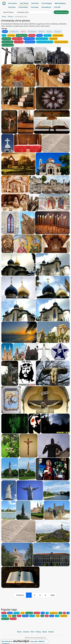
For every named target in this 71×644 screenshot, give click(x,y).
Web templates (60, 3)
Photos (10, 17)
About (45, 632)
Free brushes (23, 7)
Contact (51, 632)
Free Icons (12, 7)
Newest (23, 32)
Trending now (14, 32)
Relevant (41, 32)
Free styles (35, 7)
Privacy (38, 632)
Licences (26, 632)
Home (4, 17)
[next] (53, 595)
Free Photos (24, 3)
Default (5, 32)
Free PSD (57, 7)
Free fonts (35, 3)
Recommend (32, 32)
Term (32, 632)
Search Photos (8, 12)
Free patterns (46, 7)
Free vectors (13, 3)
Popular (49, 32)
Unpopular (58, 32)
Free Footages (47, 3)
